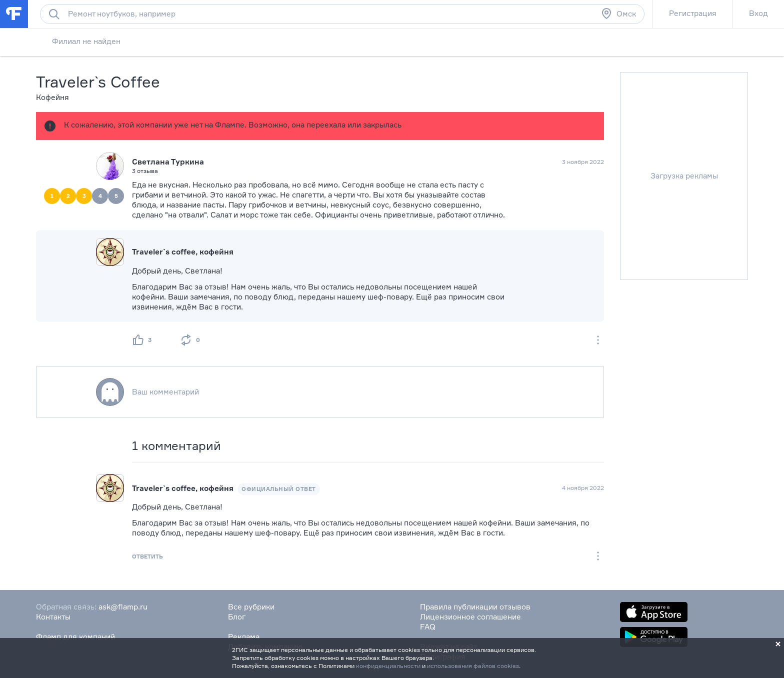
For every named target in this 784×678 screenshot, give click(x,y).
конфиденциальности (388, 666)
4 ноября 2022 (583, 488)
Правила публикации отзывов (475, 607)
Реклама (244, 637)
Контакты (53, 617)
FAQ (428, 627)
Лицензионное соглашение (470, 617)
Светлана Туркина (168, 162)
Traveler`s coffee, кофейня (183, 488)
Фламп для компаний (75, 637)
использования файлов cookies (473, 666)
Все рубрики (251, 607)
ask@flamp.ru (123, 607)
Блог (237, 617)
